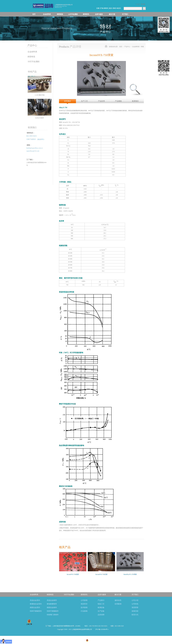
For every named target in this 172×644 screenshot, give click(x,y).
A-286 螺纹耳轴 (40, 95)
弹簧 (142, 47)
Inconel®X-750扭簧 (73, 574)
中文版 (137, 4)
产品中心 (127, 47)
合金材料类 (136, 47)
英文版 (143, 4)
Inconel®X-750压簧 (101, 574)
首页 (34, 14)
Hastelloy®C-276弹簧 (130, 574)
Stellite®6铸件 (39, 118)
